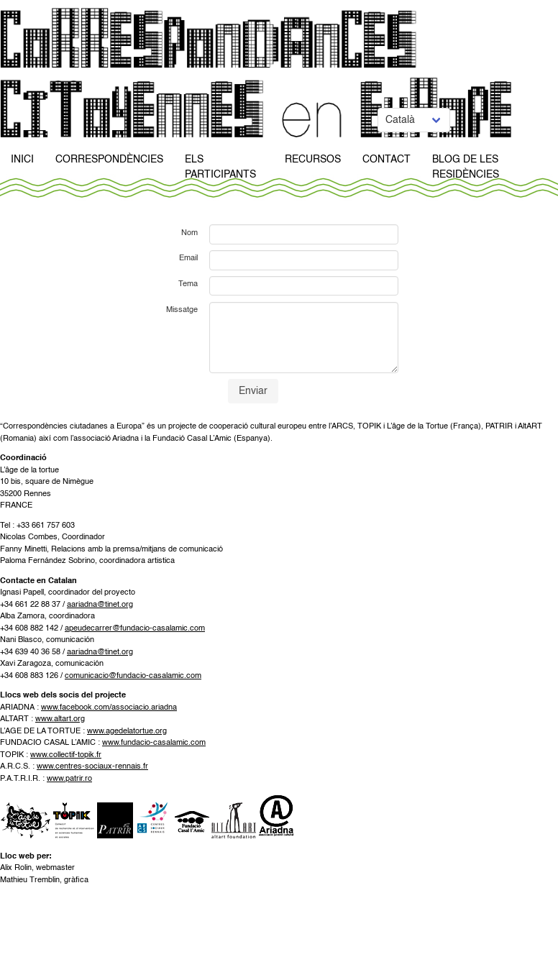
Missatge (182, 310)
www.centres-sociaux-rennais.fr (92, 767)
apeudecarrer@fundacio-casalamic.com (135, 629)
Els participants (220, 167)
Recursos (313, 160)
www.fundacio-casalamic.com (154, 743)
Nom (189, 233)
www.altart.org (60, 719)
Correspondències (109, 160)
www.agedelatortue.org (127, 732)
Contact (387, 160)
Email (188, 258)
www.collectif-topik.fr (66, 755)
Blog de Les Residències (466, 167)
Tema (188, 284)
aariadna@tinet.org (100, 605)
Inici (22, 160)
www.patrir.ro (69, 779)
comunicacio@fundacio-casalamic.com (133, 676)
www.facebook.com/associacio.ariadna (109, 708)
